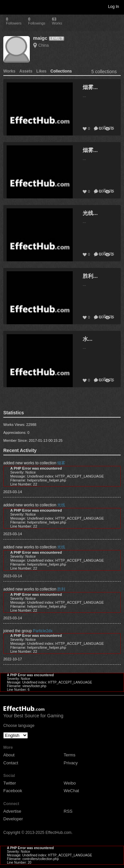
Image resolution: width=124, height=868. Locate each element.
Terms (70, 755)
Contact (11, 763)
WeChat (72, 791)
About (9, 755)
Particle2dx (42, 631)
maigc (40, 38)
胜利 (61, 589)
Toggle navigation (8, 6)
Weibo (70, 783)
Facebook (13, 791)
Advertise (12, 811)
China (43, 45)
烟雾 (61, 463)
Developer (13, 819)
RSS (68, 811)
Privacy (71, 763)
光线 (61, 505)
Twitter (10, 783)
